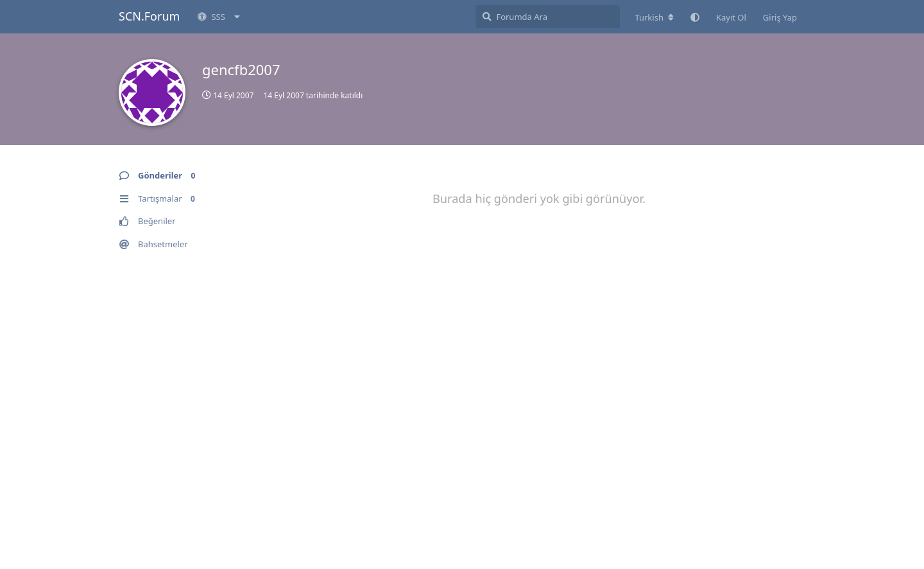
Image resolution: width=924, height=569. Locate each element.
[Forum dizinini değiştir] (654, 17)
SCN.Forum (149, 16)
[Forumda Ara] (548, 17)
